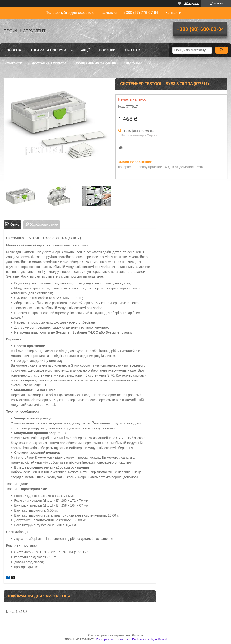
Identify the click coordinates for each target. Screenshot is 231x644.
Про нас (132, 50)
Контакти (173, 13)
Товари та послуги (48, 50)
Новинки (107, 50)
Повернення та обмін (96, 63)
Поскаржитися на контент (113, 640)
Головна (13, 50)
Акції (85, 50)
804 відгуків (191, 3)
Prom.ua (138, 635)
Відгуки (133, 63)
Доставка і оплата (49, 63)
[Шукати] (222, 50)
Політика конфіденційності (150, 640)
